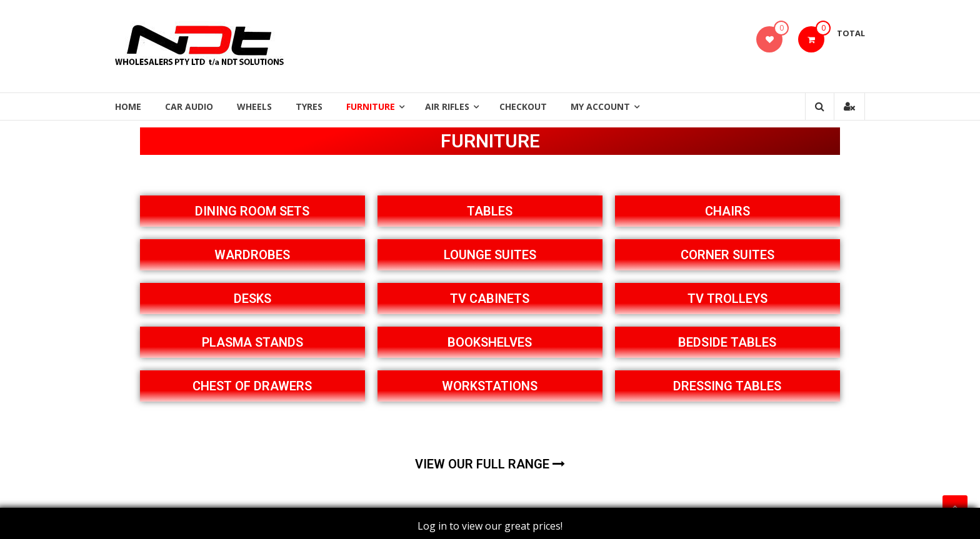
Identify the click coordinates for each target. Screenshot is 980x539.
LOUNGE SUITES (490, 255)
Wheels (254, 106)
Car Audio (189, 106)
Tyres (309, 106)
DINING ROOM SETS (252, 211)
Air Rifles (447, 106)
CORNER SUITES (727, 255)
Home (128, 106)
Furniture (371, 106)
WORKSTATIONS (490, 386)
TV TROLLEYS (727, 299)
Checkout (523, 106)
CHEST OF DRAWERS (252, 386)
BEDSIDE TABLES (727, 342)
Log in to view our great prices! (490, 526)
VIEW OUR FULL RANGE (490, 464)
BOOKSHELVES (490, 342)
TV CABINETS (490, 299)
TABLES (490, 211)
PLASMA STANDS (252, 342)
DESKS (252, 299)
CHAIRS (727, 211)
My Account (600, 106)
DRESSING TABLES (727, 386)
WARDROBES (252, 255)
